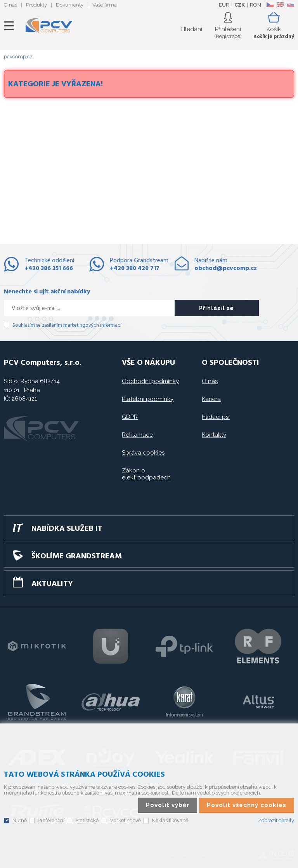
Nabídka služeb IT (67, 529)
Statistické (87, 820)
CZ (270, 5)
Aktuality (52, 584)
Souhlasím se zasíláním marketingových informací (67, 325)
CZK (240, 5)
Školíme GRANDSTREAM (77, 556)
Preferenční (51, 820)
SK (290, 5)
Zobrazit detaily (276, 820)
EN (280, 5)
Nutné (20, 820)
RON (256, 5)
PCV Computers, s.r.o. (49, 26)
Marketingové (125, 820)
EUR (224, 5)
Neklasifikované (170, 820)
